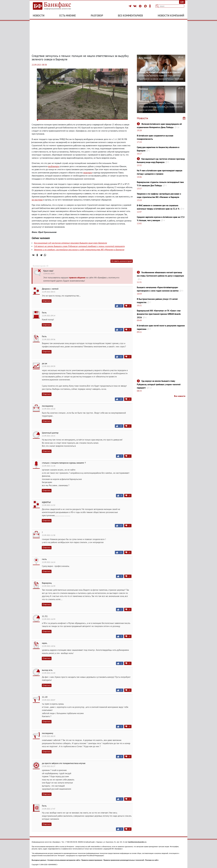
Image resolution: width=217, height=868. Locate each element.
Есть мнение (68, 16)
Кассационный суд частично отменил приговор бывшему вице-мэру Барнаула (70, 243)
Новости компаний (171, 16)
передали (88, 173)
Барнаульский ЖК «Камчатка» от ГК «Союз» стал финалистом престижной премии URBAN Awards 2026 (159, 314)
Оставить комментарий (122, 261)
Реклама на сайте (152, 860)
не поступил (37, 200)
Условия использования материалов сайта (64, 860)
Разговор (97, 16)
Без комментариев (130, 16)
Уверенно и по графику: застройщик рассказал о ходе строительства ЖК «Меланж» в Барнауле (79, 250)
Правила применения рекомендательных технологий (124, 860)
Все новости (180, 396)
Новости (39, 16)
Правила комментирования (92, 860)
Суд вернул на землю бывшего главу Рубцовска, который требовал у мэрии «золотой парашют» (79, 246)
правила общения (77, 278)
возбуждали (54, 166)
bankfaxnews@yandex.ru (137, 842)
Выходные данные (39, 860)
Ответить (47, 301)
